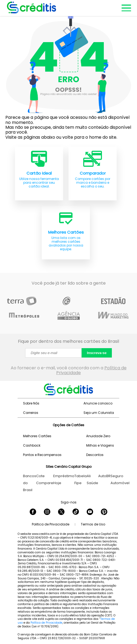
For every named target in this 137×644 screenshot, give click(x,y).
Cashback (32, 445)
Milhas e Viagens (100, 445)
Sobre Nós (31, 403)
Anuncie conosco (98, 403)
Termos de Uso (93, 524)
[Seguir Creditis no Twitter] (61, 512)
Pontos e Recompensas (42, 455)
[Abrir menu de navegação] (126, 8)
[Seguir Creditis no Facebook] (33, 512)
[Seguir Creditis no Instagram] (47, 512)
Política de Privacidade (46, 623)
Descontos (95, 455)
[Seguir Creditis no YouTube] (90, 512)
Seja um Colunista (99, 413)
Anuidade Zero (98, 436)
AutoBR (104, 476)
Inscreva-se (97, 353)
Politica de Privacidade (51, 524)
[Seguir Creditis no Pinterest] (104, 512)
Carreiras (31, 413)
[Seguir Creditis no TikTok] (76, 512)
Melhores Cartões (37, 436)
